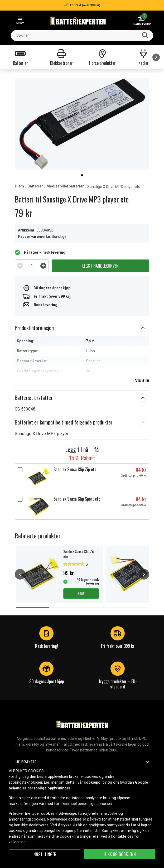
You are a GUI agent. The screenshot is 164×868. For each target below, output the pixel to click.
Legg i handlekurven (100, 266)
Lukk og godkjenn (120, 854)
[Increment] (43, 266)
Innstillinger (44, 854)
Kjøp (81, 593)
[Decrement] (20, 266)
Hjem (19, 186)
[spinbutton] (32, 266)
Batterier (35, 186)
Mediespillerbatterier (65, 186)
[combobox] (82, 35)
